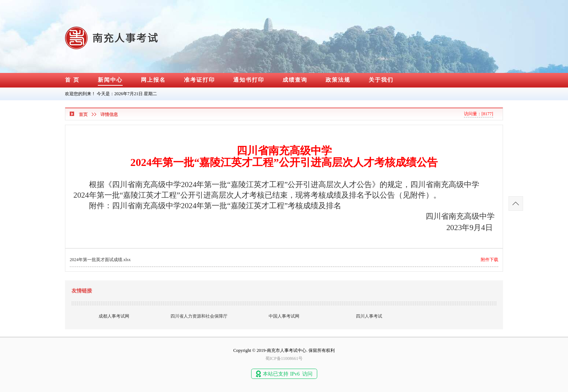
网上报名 (153, 80)
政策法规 (338, 80)
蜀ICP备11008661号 (284, 358)
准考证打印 (199, 80)
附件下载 (490, 260)
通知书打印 (249, 80)
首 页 (72, 80)
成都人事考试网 (114, 316)
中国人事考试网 (284, 316)
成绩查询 (295, 80)
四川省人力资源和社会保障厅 (199, 316)
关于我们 (381, 80)
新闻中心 (110, 80)
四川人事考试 (369, 316)
